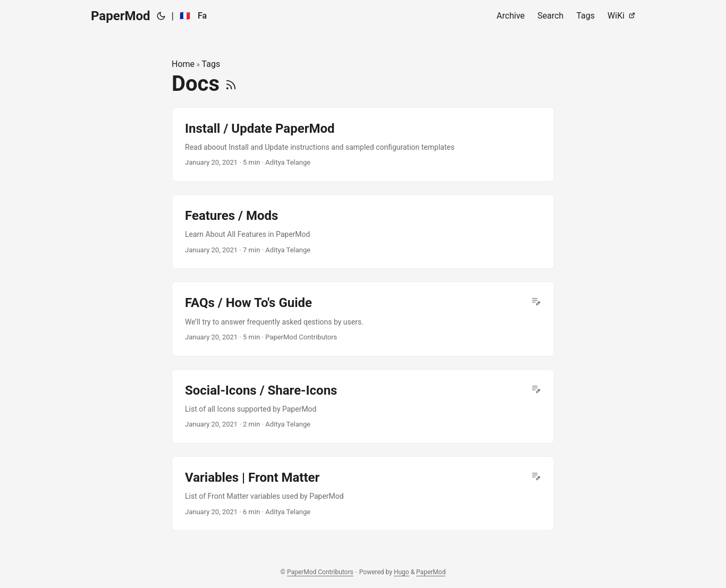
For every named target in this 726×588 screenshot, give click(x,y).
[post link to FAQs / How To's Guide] (363, 319)
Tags (211, 64)
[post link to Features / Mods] (363, 232)
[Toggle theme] (161, 16)
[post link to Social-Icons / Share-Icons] (363, 406)
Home (183, 64)
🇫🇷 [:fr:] (185, 16)
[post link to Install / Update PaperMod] (363, 144)
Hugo (402, 572)
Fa (202, 16)
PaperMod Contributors (320, 572)
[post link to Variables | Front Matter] (363, 493)
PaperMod (121, 16)
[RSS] (231, 84)
